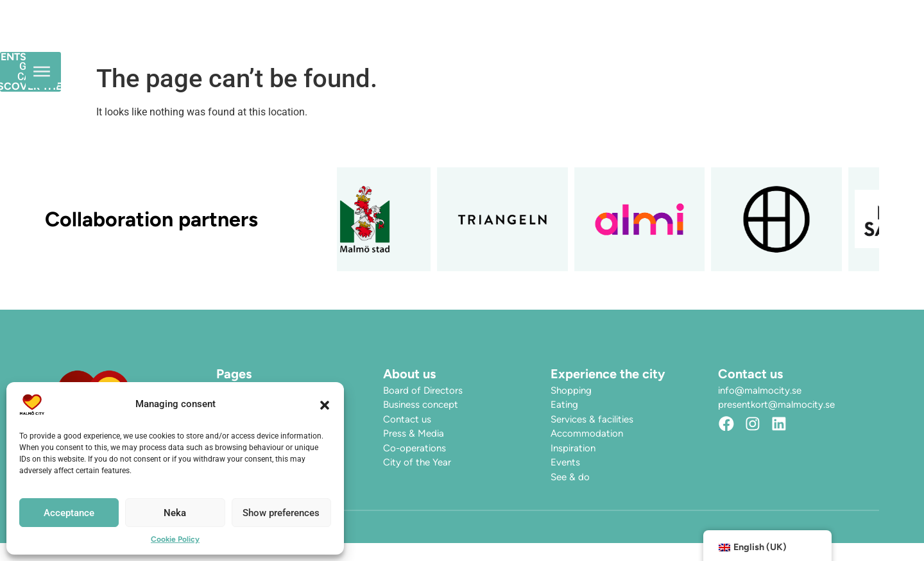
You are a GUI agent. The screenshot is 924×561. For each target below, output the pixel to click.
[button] (325, 405)
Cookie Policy (175, 539)
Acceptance (69, 513)
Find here (671, 38)
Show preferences (281, 513)
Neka (175, 513)
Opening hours (369, 38)
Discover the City (561, 38)
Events (457, 38)
